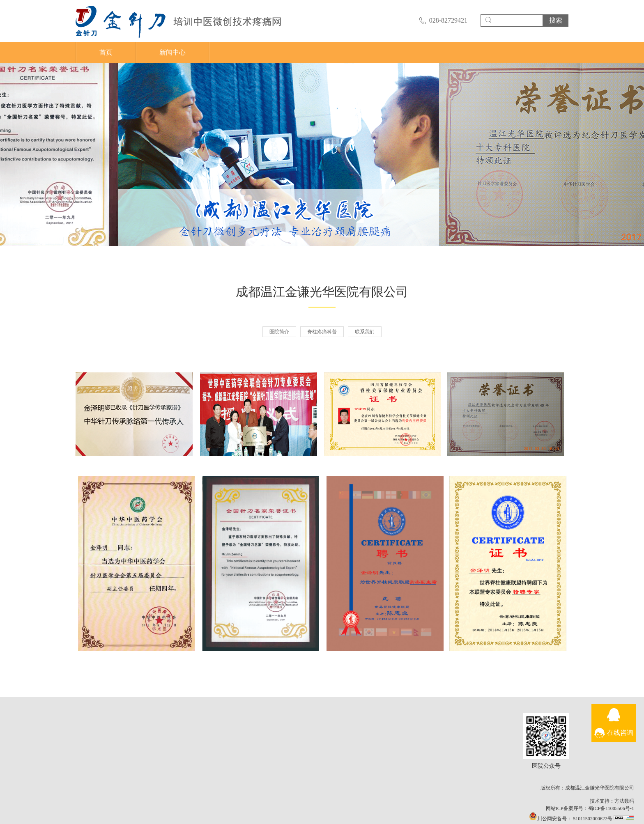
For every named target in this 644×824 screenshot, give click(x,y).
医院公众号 (563, 736)
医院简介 (279, 332)
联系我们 (365, 332)
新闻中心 (172, 52)
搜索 (556, 20)
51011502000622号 (609, 819)
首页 (106, 52)
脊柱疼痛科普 (322, 332)
